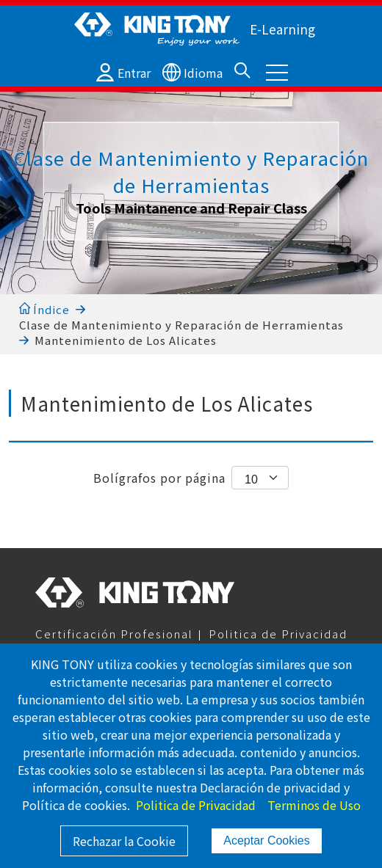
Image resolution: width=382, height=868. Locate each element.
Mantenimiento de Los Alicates (126, 340)
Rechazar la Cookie (124, 841)
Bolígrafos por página (159, 478)
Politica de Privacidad (278, 634)
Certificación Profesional (114, 634)
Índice (44, 309)
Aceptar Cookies (266, 840)
